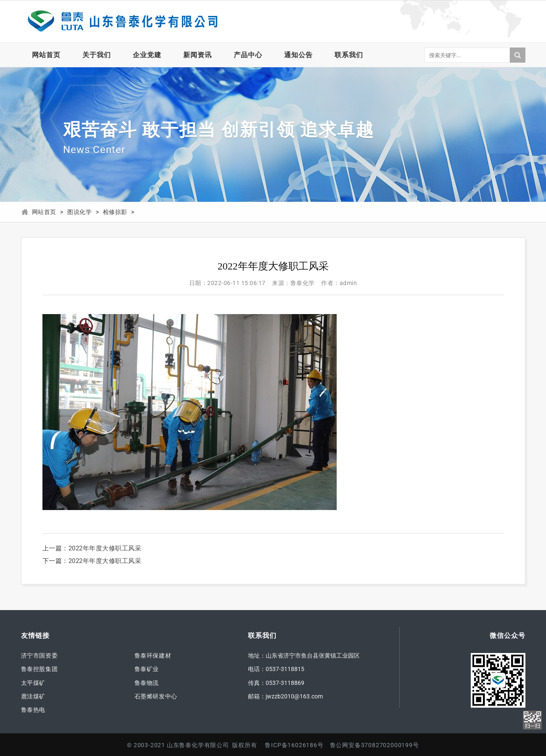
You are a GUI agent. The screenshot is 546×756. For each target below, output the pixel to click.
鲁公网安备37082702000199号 (375, 745)
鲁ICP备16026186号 (294, 745)
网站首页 (46, 55)
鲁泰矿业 (147, 669)
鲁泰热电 (33, 710)
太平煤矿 (33, 683)
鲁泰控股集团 (40, 669)
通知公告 (298, 55)
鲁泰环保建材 (153, 656)
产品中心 (248, 55)
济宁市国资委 (40, 656)
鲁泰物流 (147, 683)
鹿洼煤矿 (33, 696)
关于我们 (97, 55)
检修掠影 (115, 212)
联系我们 (349, 55)
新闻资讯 (198, 55)
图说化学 (79, 212)
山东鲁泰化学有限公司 (122, 21)
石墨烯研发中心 (156, 696)
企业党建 (147, 55)
